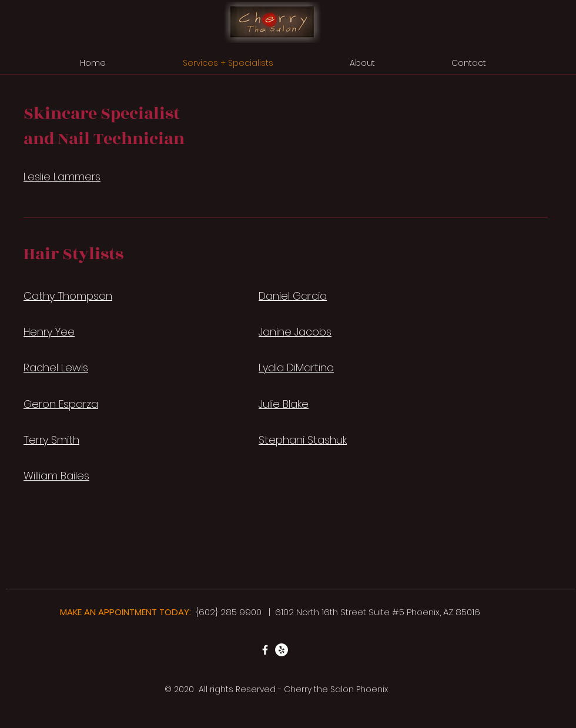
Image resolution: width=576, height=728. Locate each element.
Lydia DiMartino (296, 368)
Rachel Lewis (56, 368)
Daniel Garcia (293, 296)
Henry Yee (49, 332)
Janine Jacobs (295, 332)
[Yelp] (282, 650)
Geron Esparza (61, 404)
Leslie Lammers (62, 177)
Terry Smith (51, 440)
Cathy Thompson (68, 296)
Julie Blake (284, 404)
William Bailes (56, 476)
